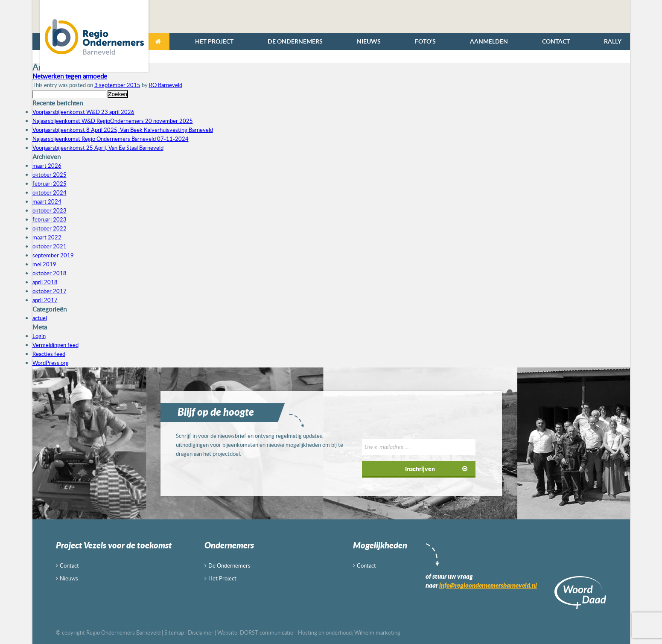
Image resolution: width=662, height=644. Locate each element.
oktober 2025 (50, 175)
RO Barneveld (166, 85)
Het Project (214, 41)
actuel (40, 318)
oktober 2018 (50, 273)
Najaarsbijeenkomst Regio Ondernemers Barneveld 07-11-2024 (111, 139)
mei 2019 (44, 264)
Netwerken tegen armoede (70, 76)
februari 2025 (50, 184)
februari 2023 (50, 219)
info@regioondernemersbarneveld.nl (488, 585)
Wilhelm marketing (377, 632)
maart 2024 (47, 201)
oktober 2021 (50, 246)
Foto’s (425, 41)
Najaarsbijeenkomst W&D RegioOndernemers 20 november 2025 (113, 121)
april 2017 (45, 300)
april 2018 (45, 282)
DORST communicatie (267, 632)
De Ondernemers (295, 41)
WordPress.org (51, 363)
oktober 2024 (50, 192)
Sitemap (174, 632)
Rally (613, 41)
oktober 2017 (50, 291)
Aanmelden (489, 41)
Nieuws (369, 41)
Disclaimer (201, 632)
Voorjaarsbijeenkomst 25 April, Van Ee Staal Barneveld (98, 148)
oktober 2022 (50, 228)
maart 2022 (47, 237)
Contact (556, 41)
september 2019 (53, 255)
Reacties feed (49, 354)
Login (39, 336)
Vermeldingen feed (55, 345)
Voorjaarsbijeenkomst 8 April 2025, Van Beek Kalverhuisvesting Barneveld (123, 130)
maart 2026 (47, 166)
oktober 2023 (50, 210)
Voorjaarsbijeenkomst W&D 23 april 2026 (83, 112)
